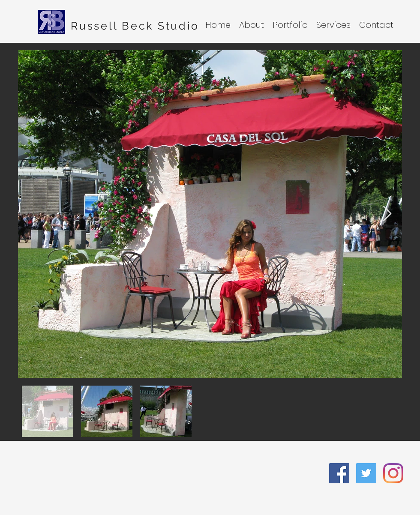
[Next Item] (387, 214)
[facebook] (339, 473)
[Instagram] (393, 473)
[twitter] (366, 473)
